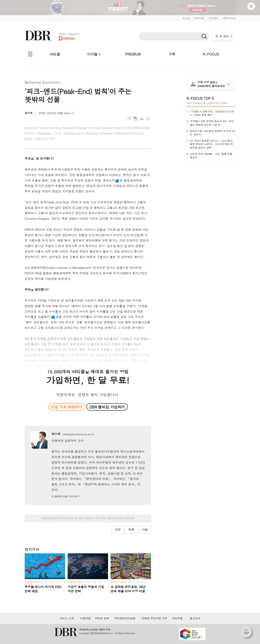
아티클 (55, 54)
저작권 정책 (102, 618)
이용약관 (85, 618)
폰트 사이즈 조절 (142, 119)
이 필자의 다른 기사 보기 (65, 496)
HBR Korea (229, 18)
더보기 (129, 118)
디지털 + (94, 54)
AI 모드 (224, 36)
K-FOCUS (211, 54)
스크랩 (148, 119)
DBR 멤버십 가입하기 (107, 407)
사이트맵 (177, 618)
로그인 (186, 18)
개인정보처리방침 (125, 618)
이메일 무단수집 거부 (154, 618)
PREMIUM (133, 54)
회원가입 (199, 18)
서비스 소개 (67, 618)
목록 (131, 530)
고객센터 (213, 18)
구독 (172, 54)
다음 (145, 530)
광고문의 (195, 618)
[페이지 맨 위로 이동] (247, 633)
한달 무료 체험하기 (67, 407)
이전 (118, 530)
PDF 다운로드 (136, 119)
